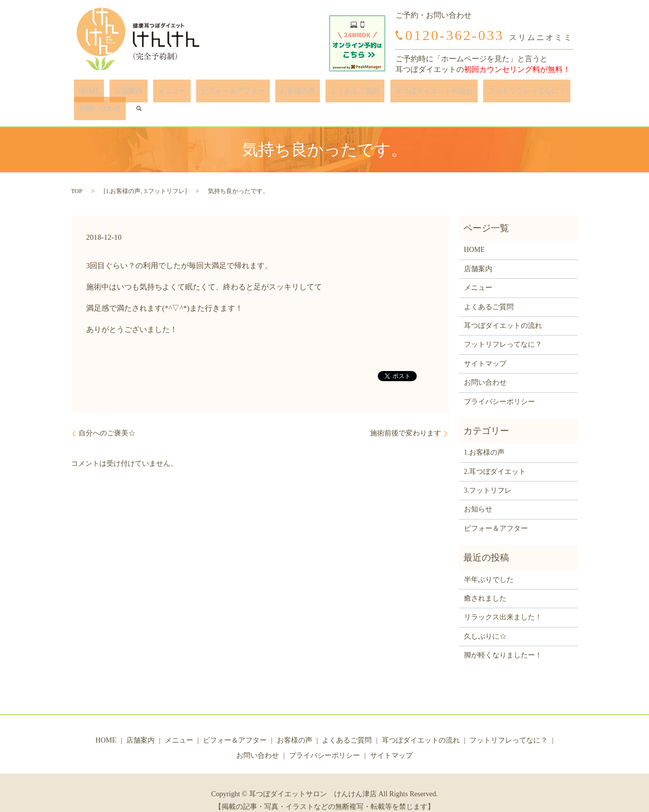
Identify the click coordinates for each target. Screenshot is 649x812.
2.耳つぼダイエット (495, 456)
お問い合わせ (528, 94)
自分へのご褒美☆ (107, 418)
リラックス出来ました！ (503, 602)
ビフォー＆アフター (205, 94)
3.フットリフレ (164, 176)
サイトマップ (485, 348)
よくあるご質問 (309, 94)
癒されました (485, 583)
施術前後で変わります (406, 418)
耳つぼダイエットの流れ (378, 94)
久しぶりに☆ (485, 621)
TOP (77, 176)
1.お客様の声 (123, 176)
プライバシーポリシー (499, 386)
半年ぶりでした (489, 564)
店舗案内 (119, 94)
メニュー (154, 94)
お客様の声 (261, 94)
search (563, 93)
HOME (89, 94)
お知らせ (478, 494)
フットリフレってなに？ (462, 94)
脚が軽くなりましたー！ (503, 640)
